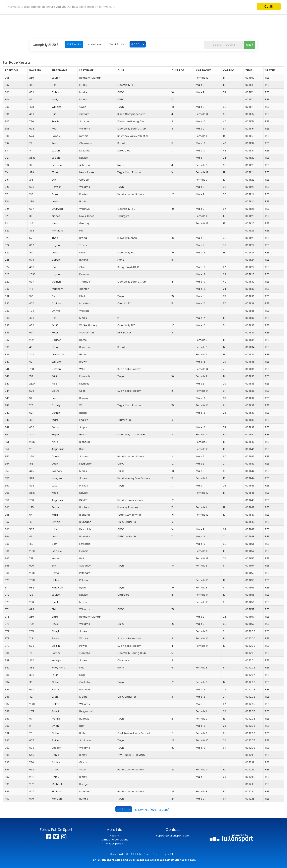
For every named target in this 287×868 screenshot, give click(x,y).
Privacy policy (114, 844)
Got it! (269, 6)
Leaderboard (95, 44)
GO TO (135, 44)
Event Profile (117, 44)
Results (114, 836)
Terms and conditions (114, 840)
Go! (250, 45)
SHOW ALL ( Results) (152, 810)
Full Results (74, 44)
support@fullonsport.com (173, 836)
